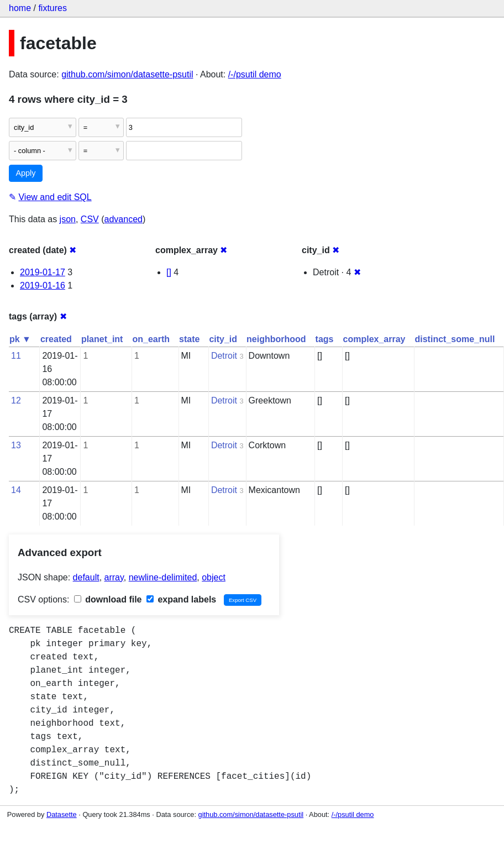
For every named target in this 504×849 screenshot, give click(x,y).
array (114, 577)
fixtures (53, 8)
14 (16, 490)
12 (16, 400)
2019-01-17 (43, 272)
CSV (90, 219)
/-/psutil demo (255, 74)
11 (16, 356)
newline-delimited (163, 577)
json (68, 219)
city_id (223, 339)
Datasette (62, 814)
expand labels (181, 599)
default (86, 577)
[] (169, 272)
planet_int (102, 339)
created (56, 339)
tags (325, 339)
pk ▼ (20, 339)
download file (108, 599)
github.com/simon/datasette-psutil (127, 74)
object (214, 577)
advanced (124, 219)
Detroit (224, 356)
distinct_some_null (455, 339)
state (189, 339)
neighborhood (276, 339)
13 (16, 445)
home (20, 8)
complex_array (374, 339)
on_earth (151, 339)
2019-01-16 (43, 285)
